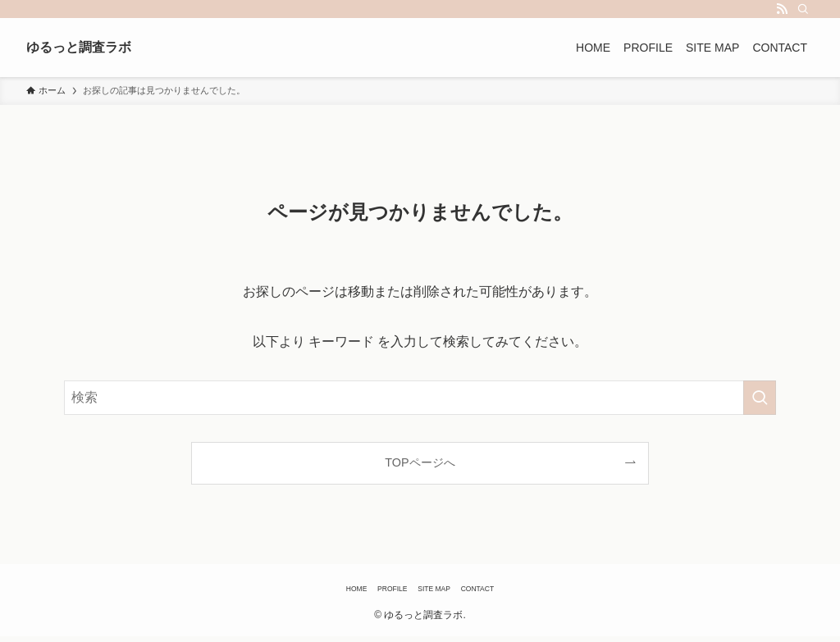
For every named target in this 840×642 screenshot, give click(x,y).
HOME (322, 592)
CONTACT (509, 592)
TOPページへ (420, 462)
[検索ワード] (420, 398)
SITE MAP (442, 592)
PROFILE (377, 592)
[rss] (782, 9)
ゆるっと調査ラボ (107, 48)
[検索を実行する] (760, 398)
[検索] (803, 9)
